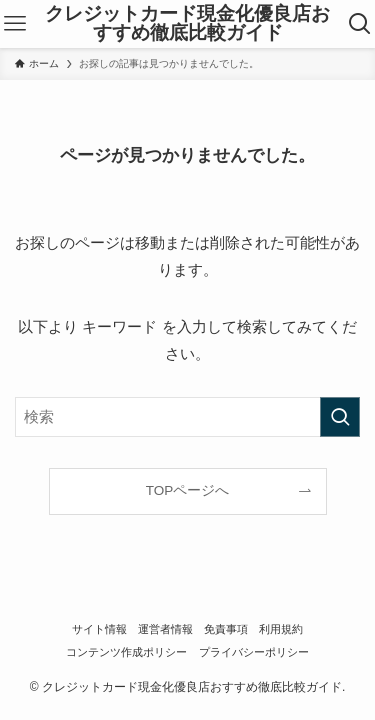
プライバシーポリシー (254, 652)
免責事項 (226, 629)
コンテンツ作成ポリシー (126, 652)
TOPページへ (188, 490)
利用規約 (281, 629)
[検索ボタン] (360, 24)
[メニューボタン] (15, 24)
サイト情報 (99, 629)
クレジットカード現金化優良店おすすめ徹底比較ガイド (187, 24)
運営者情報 (165, 629)
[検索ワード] (187, 417)
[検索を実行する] (340, 417)
